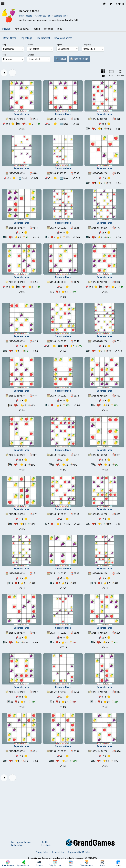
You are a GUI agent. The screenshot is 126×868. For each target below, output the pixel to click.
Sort (4, 55)
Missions (48, 29)
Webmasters (17, 845)
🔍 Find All (61, 59)
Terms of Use (58, 852)
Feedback (46, 845)
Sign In (120, 4)
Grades (31, 55)
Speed (60, 45)
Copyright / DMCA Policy (79, 852)
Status (30, 45)
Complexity (87, 45)
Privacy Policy (42, 852)
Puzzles (6, 29)
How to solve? (22, 29)
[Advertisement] (63, 808)
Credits (45, 842)
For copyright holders (21, 842)
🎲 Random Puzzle (79, 59)
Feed (60, 29)
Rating (37, 29)
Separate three (21, 114)
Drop (4, 45)
